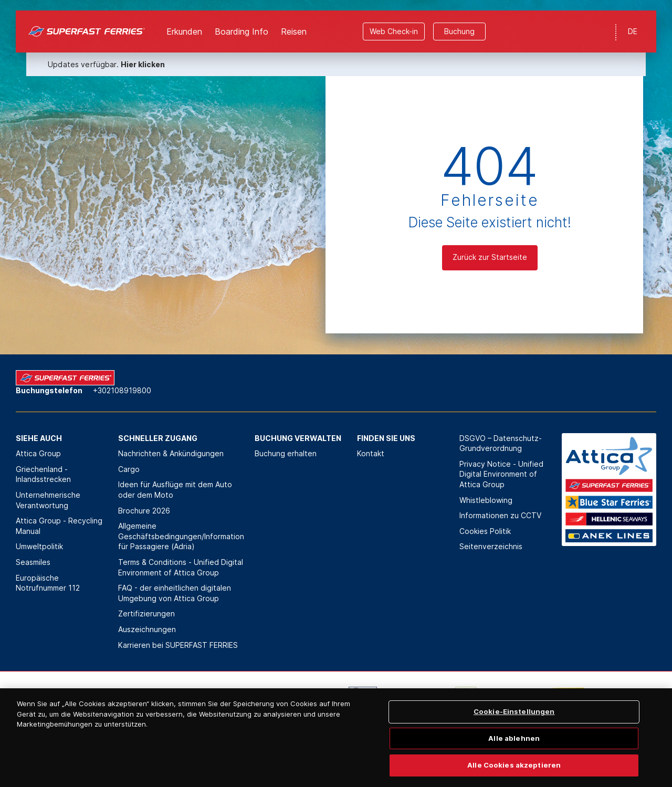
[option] (106, 702)
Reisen (294, 21)
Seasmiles (33, 562)
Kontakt (371, 453)
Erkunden (184, 21)
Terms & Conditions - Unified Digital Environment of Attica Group (181, 567)
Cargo (129, 469)
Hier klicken (143, 54)
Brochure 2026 (144, 511)
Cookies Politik (485, 531)
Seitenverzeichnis (491, 546)
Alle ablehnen (514, 755)
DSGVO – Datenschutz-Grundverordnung (501, 443)
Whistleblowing (486, 500)
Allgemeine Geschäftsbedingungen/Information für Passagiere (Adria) (181, 536)
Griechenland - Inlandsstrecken (43, 474)
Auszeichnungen (147, 629)
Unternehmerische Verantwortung (48, 500)
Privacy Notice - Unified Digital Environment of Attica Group (501, 474)
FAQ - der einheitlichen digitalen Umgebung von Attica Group (175, 593)
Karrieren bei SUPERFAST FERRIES (178, 645)
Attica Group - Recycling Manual (59, 526)
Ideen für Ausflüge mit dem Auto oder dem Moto (175, 490)
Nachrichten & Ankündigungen (171, 453)
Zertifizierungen (146, 613)
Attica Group (38, 453)
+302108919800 (122, 390)
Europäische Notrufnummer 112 (48, 583)
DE (633, 21)
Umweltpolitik (39, 546)
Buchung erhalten (286, 453)
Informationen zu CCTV (500, 515)
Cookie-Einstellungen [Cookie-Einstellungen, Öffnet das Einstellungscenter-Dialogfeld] (514, 729)
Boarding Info (241, 21)
